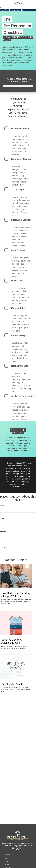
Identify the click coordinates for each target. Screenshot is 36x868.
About (6, 862)
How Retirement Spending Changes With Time (16, 595)
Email (2, 518)
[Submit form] (5, 548)
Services (7, 864)
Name (2, 505)
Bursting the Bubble (12, 684)
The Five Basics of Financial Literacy (11, 641)
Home (6, 859)
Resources (8, 867)
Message (3, 531)
